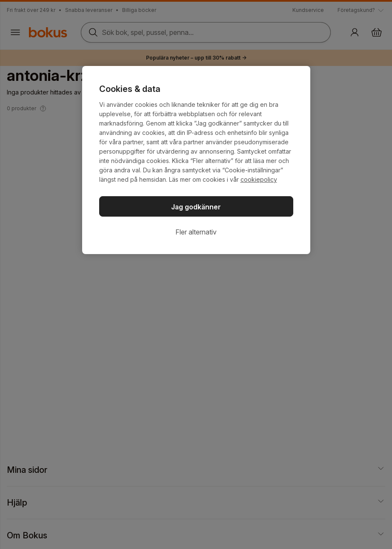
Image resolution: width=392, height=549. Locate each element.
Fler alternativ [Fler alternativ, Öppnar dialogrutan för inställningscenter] (196, 232)
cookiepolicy (259, 179)
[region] (196, 160)
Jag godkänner (196, 207)
